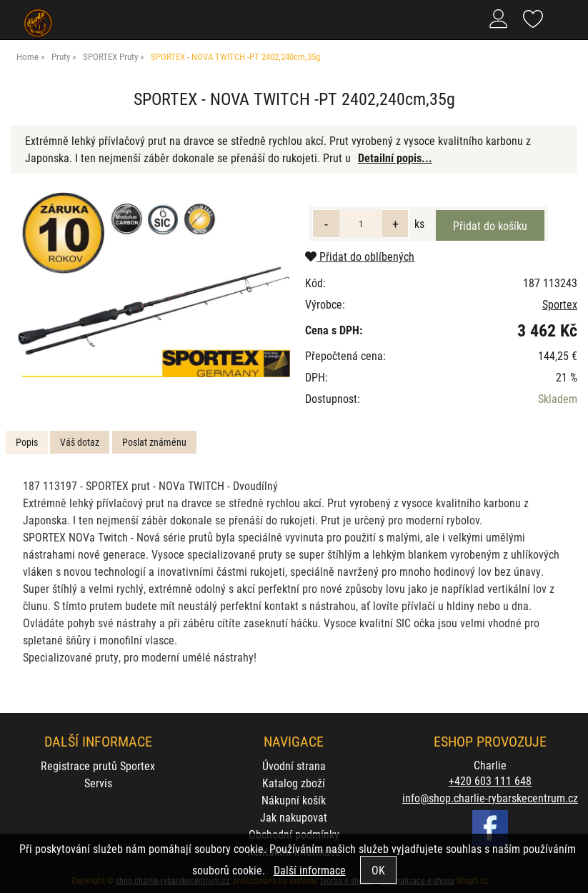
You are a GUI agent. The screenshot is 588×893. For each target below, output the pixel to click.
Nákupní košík (294, 800)
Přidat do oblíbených (360, 256)
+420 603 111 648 (490, 780)
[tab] (27, 443)
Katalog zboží (294, 783)
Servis (98, 783)
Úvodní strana (294, 765)
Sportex (560, 304)
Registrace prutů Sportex (98, 765)
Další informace (310, 870)
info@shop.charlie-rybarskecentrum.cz (490, 798)
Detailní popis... (395, 158)
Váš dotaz (80, 442)
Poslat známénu (154, 442)
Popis (27, 442)
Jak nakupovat (294, 817)
